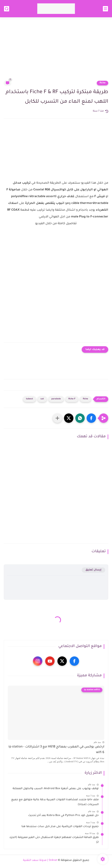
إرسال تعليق (93, 570)
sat (42, 399)
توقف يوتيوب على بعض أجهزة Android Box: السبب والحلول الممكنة (56, 789)
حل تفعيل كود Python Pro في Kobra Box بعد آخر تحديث (63, 816)
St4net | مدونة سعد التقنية (40, 860)
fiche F (72, 399)
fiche (102, 83)
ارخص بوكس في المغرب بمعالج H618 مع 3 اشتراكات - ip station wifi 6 (56, 750)
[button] (91, 418)
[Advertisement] (56, 51)
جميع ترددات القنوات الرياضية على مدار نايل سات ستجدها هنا (60, 827)
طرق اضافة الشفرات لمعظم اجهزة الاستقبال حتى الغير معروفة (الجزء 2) (54, 840)
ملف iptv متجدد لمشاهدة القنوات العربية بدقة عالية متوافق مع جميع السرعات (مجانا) (55, 802)
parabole (56, 399)
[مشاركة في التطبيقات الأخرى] (57, 418)
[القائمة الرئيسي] (105, 9)
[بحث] (7, 9)
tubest (29, 399)
